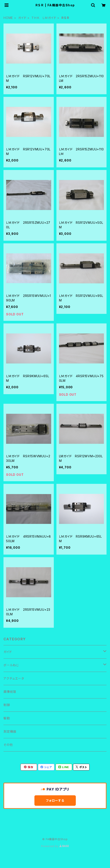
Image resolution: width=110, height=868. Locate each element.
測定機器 (10, 731)
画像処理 (10, 692)
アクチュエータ (14, 678)
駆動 (7, 718)
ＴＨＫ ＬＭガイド (44, 18)
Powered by (55, 846)
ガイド (22, 18)
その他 (8, 745)
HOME (8, 18)
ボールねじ (11, 665)
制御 (7, 705)
